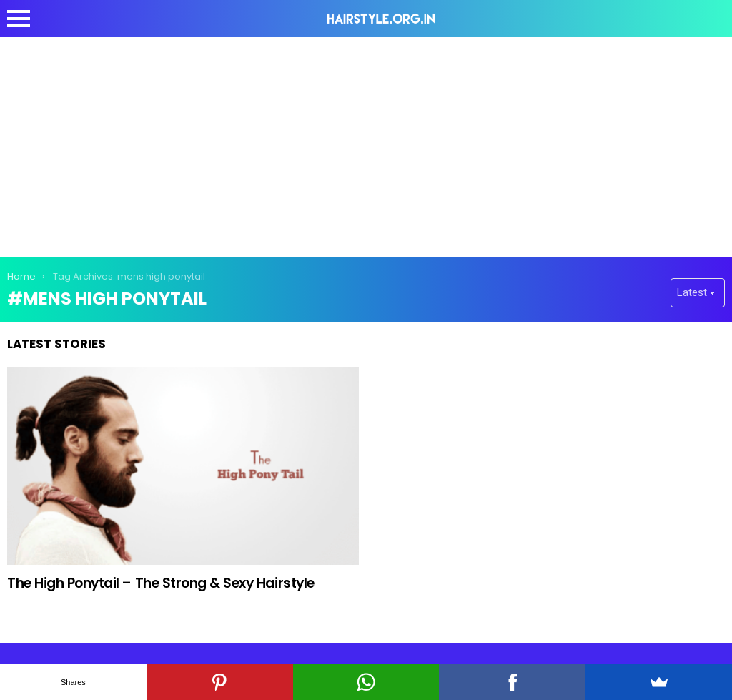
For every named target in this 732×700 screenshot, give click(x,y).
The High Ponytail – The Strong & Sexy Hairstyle (161, 583)
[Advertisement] (366, 144)
